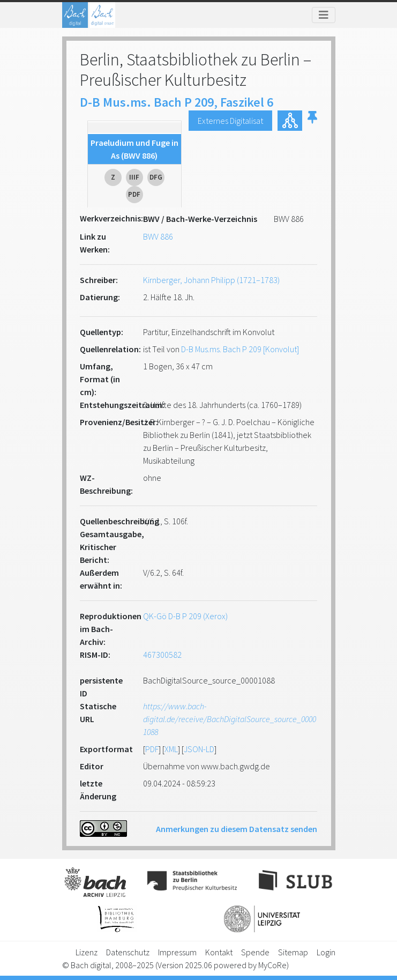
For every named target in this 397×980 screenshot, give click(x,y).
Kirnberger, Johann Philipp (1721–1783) (211, 280)
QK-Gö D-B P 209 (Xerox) (185, 616)
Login (326, 952)
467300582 (162, 655)
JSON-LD (199, 749)
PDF (152, 749)
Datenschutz (128, 952)
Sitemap (293, 952)
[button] (312, 121)
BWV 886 (158, 236)
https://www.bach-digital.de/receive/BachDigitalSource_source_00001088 (230, 719)
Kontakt (219, 952)
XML (171, 749)
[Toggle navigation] (324, 15)
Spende (255, 952)
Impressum (177, 952)
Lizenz (87, 952)
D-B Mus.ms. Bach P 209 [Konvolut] (240, 349)
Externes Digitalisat (230, 121)
